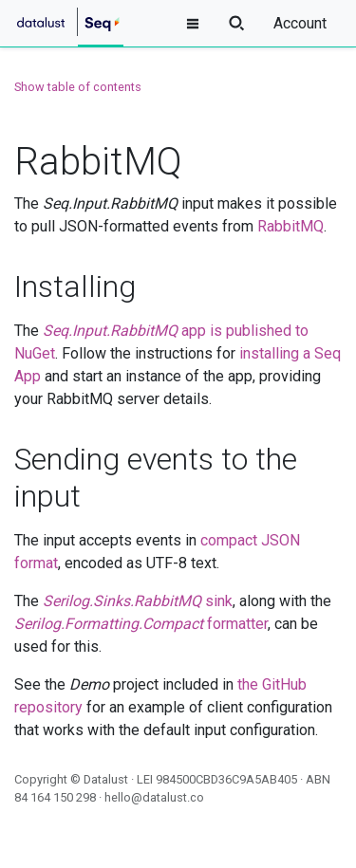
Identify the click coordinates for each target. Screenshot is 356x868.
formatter (141, 624)
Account (300, 23)
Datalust (106, 779)
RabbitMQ (290, 226)
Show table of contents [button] (78, 87)
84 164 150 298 (55, 797)
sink (138, 601)
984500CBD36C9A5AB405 (226, 779)
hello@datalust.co (154, 797)
